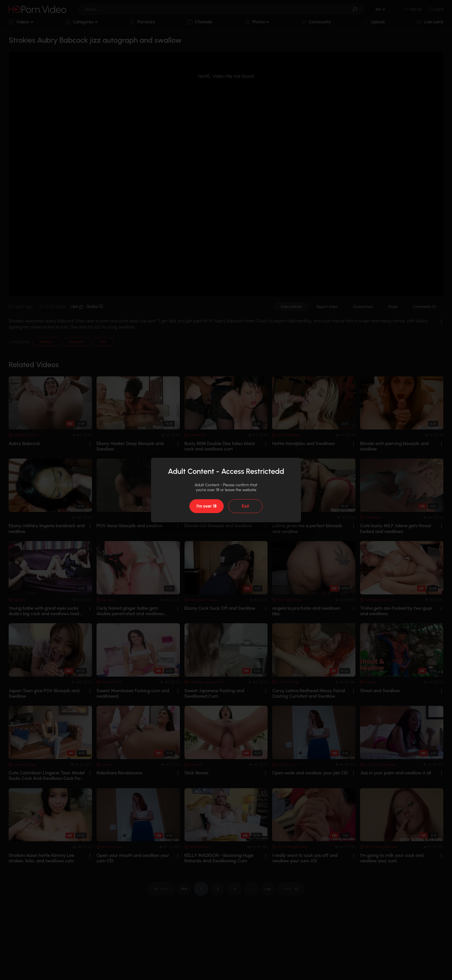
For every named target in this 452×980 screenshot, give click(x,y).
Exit (245, 506)
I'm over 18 (206, 506)
